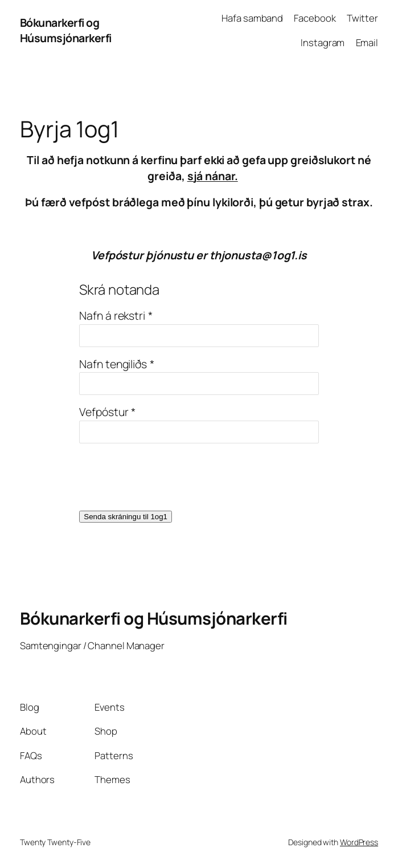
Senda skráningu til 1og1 (126, 517)
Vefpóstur (104, 412)
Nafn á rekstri (112, 315)
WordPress (359, 842)
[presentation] (166, 477)
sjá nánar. (213, 176)
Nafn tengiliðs (113, 364)
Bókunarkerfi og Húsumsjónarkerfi (66, 30)
